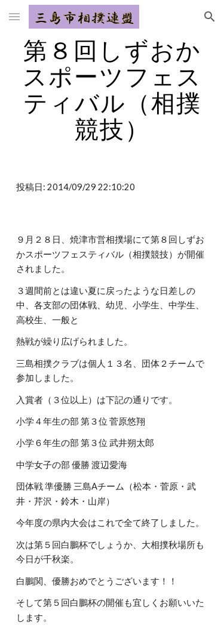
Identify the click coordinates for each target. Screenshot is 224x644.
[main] (112, 89)
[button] (14, 16)
